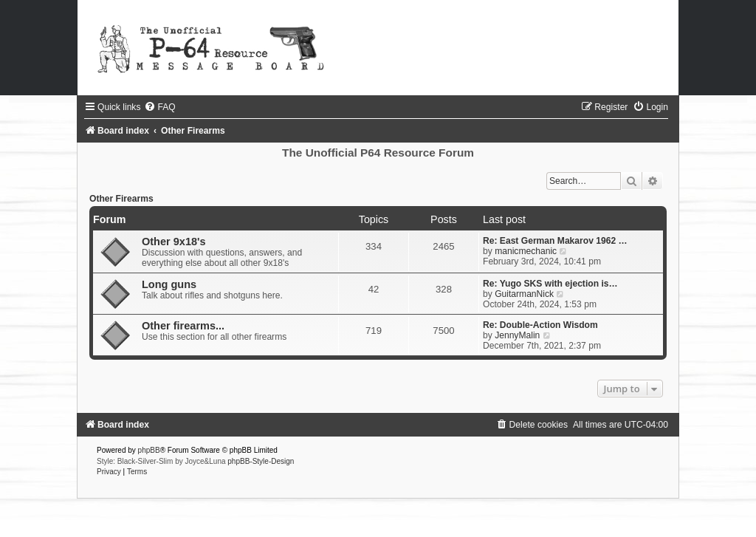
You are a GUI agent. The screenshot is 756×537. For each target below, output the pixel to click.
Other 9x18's (174, 242)
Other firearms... (183, 326)
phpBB (149, 450)
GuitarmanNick (524, 294)
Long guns (169, 284)
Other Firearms (121, 199)
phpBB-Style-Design (261, 461)
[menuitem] (159, 107)
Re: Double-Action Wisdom (540, 325)
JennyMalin (517, 335)
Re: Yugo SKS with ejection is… (550, 284)
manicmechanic (526, 251)
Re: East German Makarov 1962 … (555, 241)
